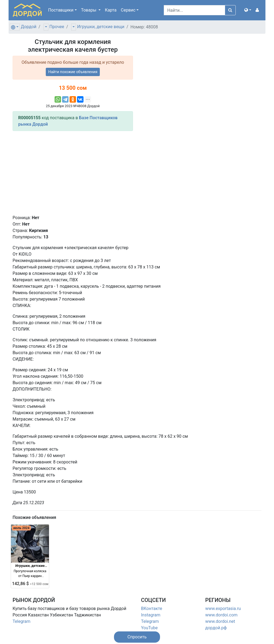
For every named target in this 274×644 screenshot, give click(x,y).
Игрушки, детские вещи (101, 27)
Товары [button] (89, 10)
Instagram (151, 615)
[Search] (194, 10)
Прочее (57, 27)
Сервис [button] (128, 10)
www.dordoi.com (221, 615)
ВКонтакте (152, 609)
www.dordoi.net (220, 621)
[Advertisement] (73, 173)
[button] (248, 10)
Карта (111, 10)
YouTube (149, 628)
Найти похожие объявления (73, 72)
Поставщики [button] (61, 10)
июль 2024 (22, 528)
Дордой (29, 27)
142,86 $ (30, 584)
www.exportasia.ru (223, 609)
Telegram (21, 621)
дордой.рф (216, 628)
